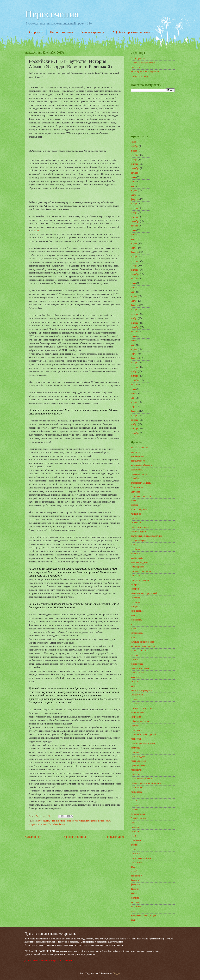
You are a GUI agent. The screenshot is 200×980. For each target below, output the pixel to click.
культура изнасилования (142, 642)
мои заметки (137, 695)
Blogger (116, 973)
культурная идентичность (143, 646)
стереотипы (136, 862)
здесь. (37, 231)
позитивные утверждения (143, 743)
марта (134, 195)
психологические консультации (146, 783)
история (135, 606)
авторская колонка (46, 821)
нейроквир (136, 717)
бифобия (135, 478)
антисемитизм (138, 456)
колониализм (137, 633)
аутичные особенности (67, 821)
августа (134, 173)
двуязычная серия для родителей (146, 536)
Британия (135, 492)
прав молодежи (138, 757)
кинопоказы (137, 620)
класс (133, 624)
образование (137, 730)
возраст (134, 505)
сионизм (135, 831)
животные (136, 554)
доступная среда (139, 540)
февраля (135, 199)
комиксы (135, 637)
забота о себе (137, 558)
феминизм (136, 885)
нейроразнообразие (140, 721)
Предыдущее (116, 837)
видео (134, 501)
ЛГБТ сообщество (139, 651)
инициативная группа (141, 571)
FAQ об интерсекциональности (132, 32)
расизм (134, 801)
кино (133, 615)
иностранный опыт (140, 580)
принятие (135, 774)
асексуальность (138, 461)
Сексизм (135, 827)
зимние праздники (140, 562)
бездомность (137, 470)
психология (136, 787)
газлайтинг (136, 514)
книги (134, 629)
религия (44, 824)
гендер (82, 821)
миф (133, 686)
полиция (135, 752)
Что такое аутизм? (139, 76)
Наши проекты (138, 58)
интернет (135, 584)
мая (133, 186)
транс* (134, 871)
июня (133, 142)
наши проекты (138, 712)
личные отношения (140, 668)
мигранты (135, 682)
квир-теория (137, 611)
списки (134, 845)
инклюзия (136, 576)
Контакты (135, 67)
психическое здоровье (141, 779)
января (134, 151)
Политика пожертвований (143, 63)
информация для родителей (144, 593)
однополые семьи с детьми (144, 734)
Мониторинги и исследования (145, 71)
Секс (133, 823)
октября (135, 164)
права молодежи (139, 761)
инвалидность (137, 567)
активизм (135, 452)
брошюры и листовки (141, 496)
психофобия (137, 792)
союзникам (136, 840)
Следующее (33, 837)
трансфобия (136, 876)
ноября (134, 160)
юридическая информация (143, 915)
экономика (136, 907)
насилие (135, 699)
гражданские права (140, 527)
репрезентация (138, 814)
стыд (133, 867)
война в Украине (139, 509)
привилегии (136, 770)
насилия (135, 704)
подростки (34, 824)
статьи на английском (141, 858)
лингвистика (137, 664)
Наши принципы (61, 32)
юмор (134, 911)
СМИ (133, 836)
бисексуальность (139, 474)
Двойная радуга (138, 532)
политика (135, 748)
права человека (138, 765)
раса (133, 796)
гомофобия (91, 821)
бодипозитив (137, 487)
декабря (135, 146)
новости (135, 726)
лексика (135, 655)
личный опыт (104, 821)
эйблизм (135, 898)
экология (135, 902)
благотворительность (141, 483)
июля (133, 177)
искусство (136, 598)
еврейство (136, 549)
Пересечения (52, 14)
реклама (135, 805)
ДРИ (133, 545)
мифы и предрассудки (141, 690)
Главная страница (92, 32)
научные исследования (142, 708)
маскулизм (136, 677)
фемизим (135, 880)
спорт (134, 849)
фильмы (135, 889)
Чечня (134, 893)
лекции (134, 660)
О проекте (36, 32)
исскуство (136, 602)
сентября (135, 168)
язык (133, 920)
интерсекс (136, 589)
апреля (134, 190)
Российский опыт (57, 824)
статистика (136, 854)
